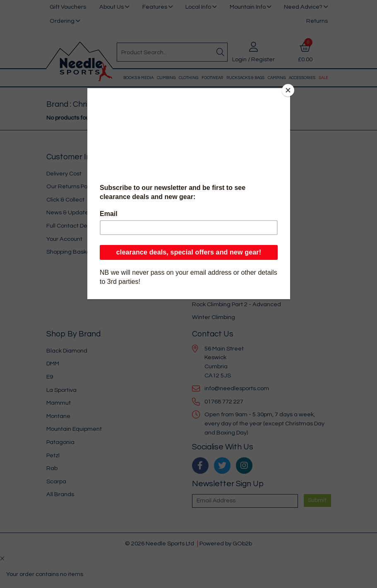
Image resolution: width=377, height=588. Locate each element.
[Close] (288, 90)
